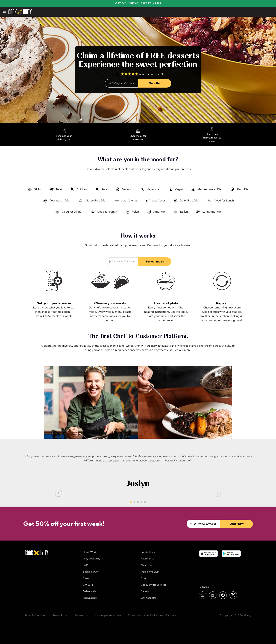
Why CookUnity (92, 559)
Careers (145, 591)
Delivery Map (90, 591)
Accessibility (147, 559)
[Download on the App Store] (208, 554)
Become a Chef (91, 572)
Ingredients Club (150, 572)
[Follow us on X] (233, 595)
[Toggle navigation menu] (4, 12)
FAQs (86, 565)
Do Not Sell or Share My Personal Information (152, 616)
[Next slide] (217, 493)
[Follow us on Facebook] (223, 595)
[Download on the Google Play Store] (231, 554)
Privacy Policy (60, 616)
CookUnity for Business (153, 585)
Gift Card (88, 585)
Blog (143, 578)
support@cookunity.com (108, 616)
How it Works (90, 552)
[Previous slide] (59, 493)
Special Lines (148, 552)
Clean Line (147, 565)
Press (86, 578)
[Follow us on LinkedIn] (202, 595)
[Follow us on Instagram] (213, 595)
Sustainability (90, 598)
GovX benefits (149, 598)
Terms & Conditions (35, 616)
